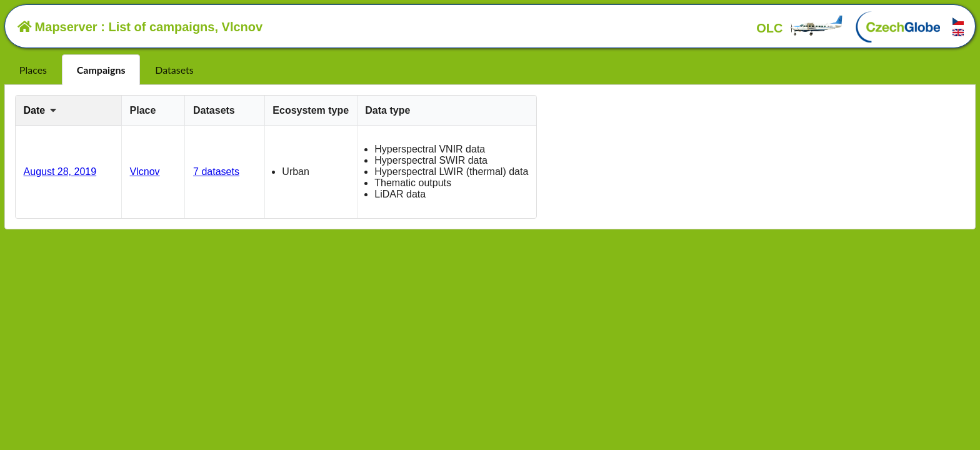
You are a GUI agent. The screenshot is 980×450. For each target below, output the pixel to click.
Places (33, 70)
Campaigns (101, 70)
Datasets (174, 70)
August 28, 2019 (60, 172)
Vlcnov (145, 172)
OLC (800, 28)
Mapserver (57, 27)
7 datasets (216, 172)
